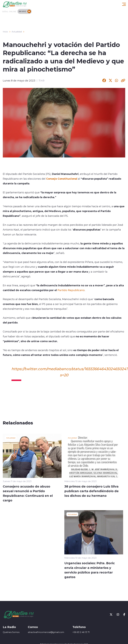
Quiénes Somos (11, 632)
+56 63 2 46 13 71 (81, 632)
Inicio (5, 32)
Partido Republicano (71, 290)
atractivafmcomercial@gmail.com (46, 632)
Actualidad (17, 32)
